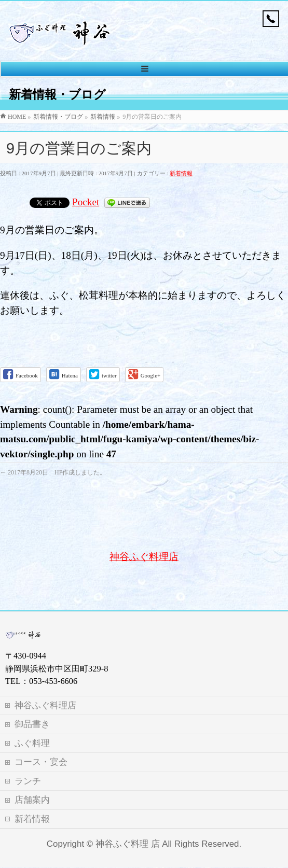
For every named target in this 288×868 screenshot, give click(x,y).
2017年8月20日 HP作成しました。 (53, 472)
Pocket (86, 202)
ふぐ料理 (32, 724)
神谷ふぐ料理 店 (128, 824)
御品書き (32, 704)
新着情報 (181, 173)
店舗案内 (32, 780)
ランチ (28, 761)
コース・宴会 (41, 742)
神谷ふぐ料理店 (144, 557)
